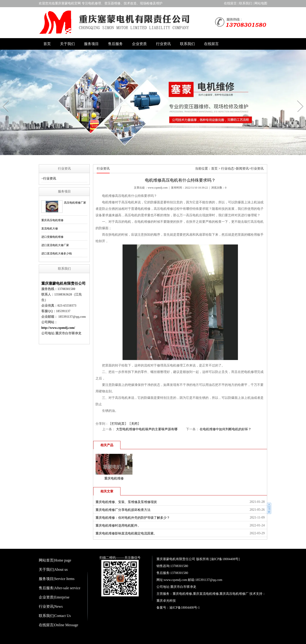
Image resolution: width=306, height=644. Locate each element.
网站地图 (261, 3)
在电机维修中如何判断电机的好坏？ (225, 429)
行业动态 (228, 169)
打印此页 (118, 424)
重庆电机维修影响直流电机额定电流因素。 (126, 533)
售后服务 (115, 44)
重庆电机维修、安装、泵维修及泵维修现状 (126, 502)
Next (298, 99)
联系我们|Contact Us (55, 616)
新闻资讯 (242, 169)
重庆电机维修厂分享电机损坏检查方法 (123, 510)
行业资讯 (163, 44)
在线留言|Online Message (58, 625)
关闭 (134, 424)
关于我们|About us (53, 569)
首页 (47, 44)
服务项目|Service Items (57, 579)
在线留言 (230, 3)
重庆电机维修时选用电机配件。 (118, 526)
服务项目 (91, 44)
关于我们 (67, 44)
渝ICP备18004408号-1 (184, 608)
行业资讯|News (51, 606)
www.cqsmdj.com (158, 188)
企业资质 (139, 44)
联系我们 (246, 3)
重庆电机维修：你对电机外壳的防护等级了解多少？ (133, 518)
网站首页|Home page (55, 560)
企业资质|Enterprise (54, 597)
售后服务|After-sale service (60, 588)
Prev (3, 99)
